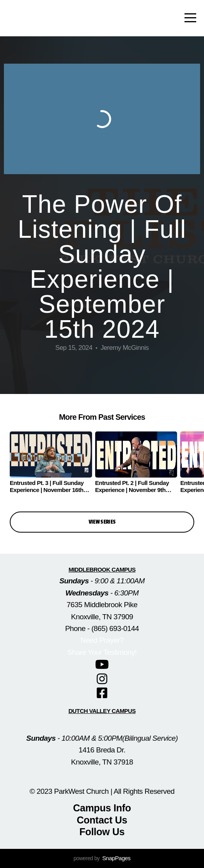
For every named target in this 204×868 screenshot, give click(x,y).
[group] (51, 466)
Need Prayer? (102, 640)
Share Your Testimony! (102, 652)
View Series (102, 522)
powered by (102, 858)
